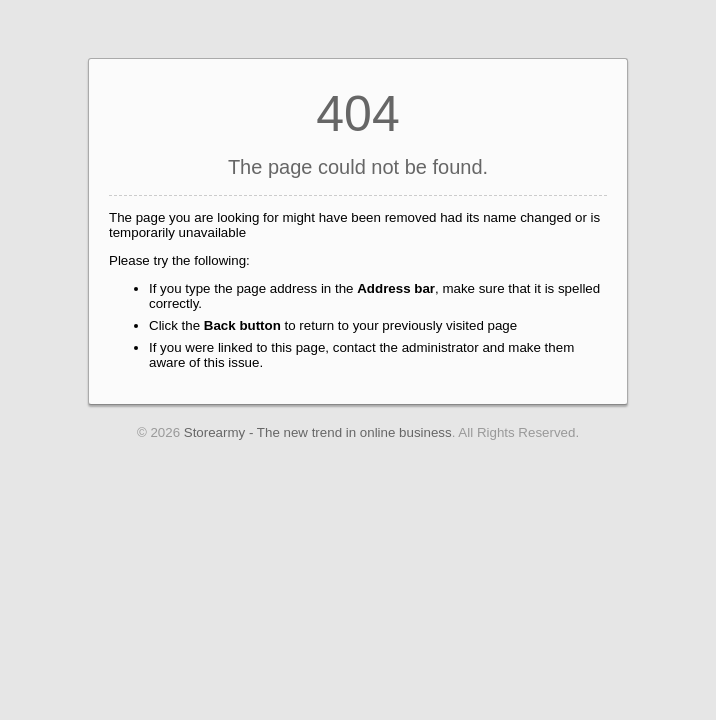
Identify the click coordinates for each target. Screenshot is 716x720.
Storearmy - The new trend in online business (318, 432)
